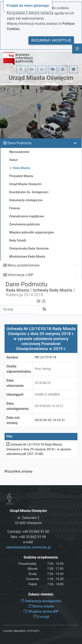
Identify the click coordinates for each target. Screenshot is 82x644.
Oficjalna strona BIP (41, 611)
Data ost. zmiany (13, 420)
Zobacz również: (41, 594)
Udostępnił (15, 395)
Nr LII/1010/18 (45, 357)
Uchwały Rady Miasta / (54, 290)
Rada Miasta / (19, 290)
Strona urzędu (41, 606)
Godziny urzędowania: (41, 557)
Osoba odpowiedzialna (19, 369)
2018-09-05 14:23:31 (49, 406)
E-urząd (41, 617)
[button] (52, 69)
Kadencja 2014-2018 (25, 295)
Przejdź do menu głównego (28, 6)
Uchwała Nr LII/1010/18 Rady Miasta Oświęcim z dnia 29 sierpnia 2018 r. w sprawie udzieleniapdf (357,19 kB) (39, 449)
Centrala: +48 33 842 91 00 (28, 532)
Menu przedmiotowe (24, 265)
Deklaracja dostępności (41, 601)
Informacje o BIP (21, 275)
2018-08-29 (43, 383)
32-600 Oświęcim (28, 523)
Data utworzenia (15, 383)
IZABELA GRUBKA (47, 395)
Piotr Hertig (43, 369)
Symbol (12, 357)
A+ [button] (32, 69)
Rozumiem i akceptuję (51, 40)
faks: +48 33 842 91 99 (28, 537)
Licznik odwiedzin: (15, 631)
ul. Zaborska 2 (28, 518)
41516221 (33, 631)
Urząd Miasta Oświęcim (41, 78)
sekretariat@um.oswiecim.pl (28, 547)
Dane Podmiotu (20, 143)
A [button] (21, 69)
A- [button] (42, 69)
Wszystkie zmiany (18, 471)
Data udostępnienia (17, 406)
